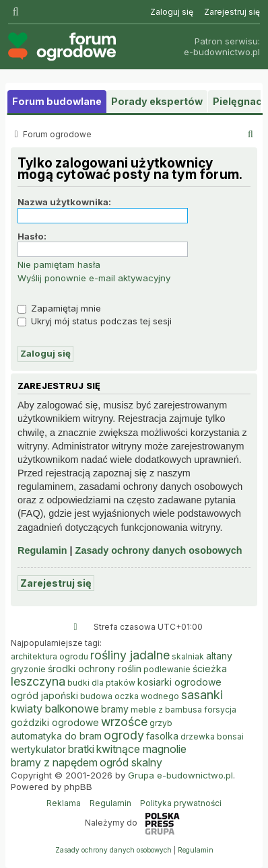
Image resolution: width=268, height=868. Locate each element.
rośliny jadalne (130, 655)
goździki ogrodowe (55, 722)
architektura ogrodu (49, 656)
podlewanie (167, 669)
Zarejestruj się (56, 583)
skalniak (188, 656)
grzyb (161, 723)
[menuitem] (172, 12)
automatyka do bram (56, 736)
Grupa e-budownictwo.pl (180, 775)
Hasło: (32, 236)
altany (219, 656)
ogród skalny (131, 762)
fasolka (162, 736)
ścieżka (210, 668)
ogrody (124, 735)
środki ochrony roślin (95, 668)
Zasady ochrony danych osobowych (159, 550)
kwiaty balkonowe (55, 709)
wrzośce (124, 722)
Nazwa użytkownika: (64, 202)
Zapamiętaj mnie (59, 308)
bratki (81, 749)
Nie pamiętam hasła (59, 264)
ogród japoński (44, 695)
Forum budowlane (57, 101)
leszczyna (38, 682)
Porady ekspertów (157, 101)
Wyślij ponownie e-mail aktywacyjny (94, 278)
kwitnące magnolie (141, 749)
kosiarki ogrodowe (179, 682)
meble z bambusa (166, 710)
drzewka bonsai (212, 736)
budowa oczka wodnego (130, 696)
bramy (115, 709)
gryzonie (28, 669)
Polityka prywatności (181, 803)
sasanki (202, 695)
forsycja (220, 710)
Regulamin (42, 550)
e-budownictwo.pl (222, 52)
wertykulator (38, 749)
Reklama (64, 803)
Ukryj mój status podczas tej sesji (95, 321)
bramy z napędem (54, 762)
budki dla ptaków (101, 683)
